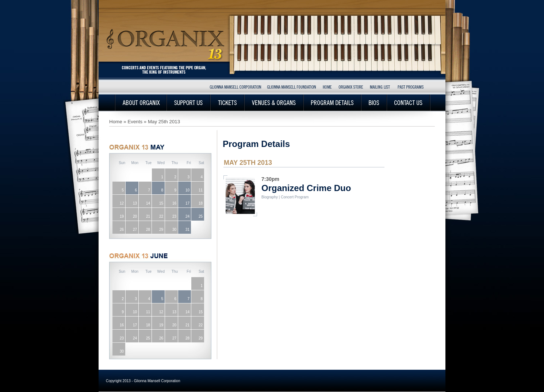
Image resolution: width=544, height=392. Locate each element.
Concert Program (295, 197)
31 (187, 230)
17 (187, 203)
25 (201, 216)
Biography (270, 197)
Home (116, 122)
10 (187, 190)
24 (187, 216)
